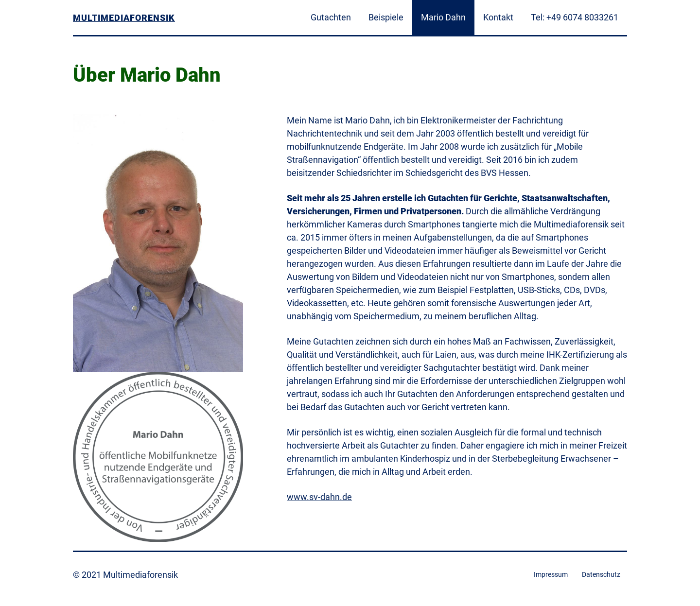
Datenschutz (601, 575)
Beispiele (386, 17)
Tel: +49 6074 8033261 (575, 17)
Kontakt (498, 17)
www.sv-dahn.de (319, 497)
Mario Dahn (443, 17)
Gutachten (331, 17)
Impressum (551, 575)
